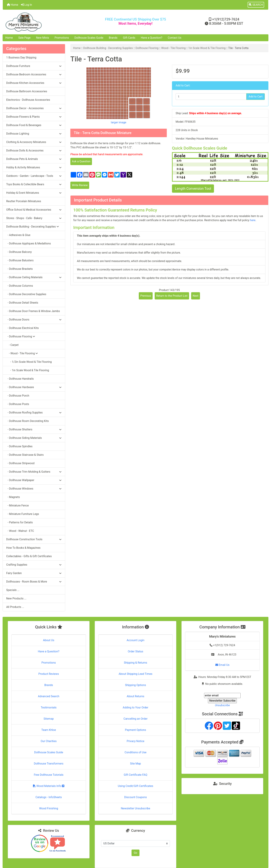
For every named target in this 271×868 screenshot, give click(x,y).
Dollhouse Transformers (49, 764)
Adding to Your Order (135, 707)
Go (135, 853)
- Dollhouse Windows (34, 489)
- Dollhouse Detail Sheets (22, 303)
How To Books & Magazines (23, 548)
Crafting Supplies (34, 565)
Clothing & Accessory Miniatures (34, 142)
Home (13, 5)
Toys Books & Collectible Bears (34, 184)
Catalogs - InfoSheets (49, 797)
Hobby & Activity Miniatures (34, 167)
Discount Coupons (136, 797)
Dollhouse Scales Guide (89, 38)
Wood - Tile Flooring (173, 48)
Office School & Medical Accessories (34, 210)
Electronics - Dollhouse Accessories (28, 100)
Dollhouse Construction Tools (34, 539)
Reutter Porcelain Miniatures (24, 201)
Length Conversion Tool (193, 189)
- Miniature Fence (17, 505)
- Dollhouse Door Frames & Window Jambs (33, 311)
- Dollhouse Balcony (19, 252)
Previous (146, 296)
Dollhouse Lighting (34, 134)
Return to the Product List (172, 296)
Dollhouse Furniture (34, 66)
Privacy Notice (135, 741)
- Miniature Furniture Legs (23, 514)
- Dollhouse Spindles (19, 446)
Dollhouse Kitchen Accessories (34, 83)
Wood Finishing (49, 808)
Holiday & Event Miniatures (34, 193)
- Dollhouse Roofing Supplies (34, 413)
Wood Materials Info (49, 786)
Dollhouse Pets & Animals (34, 159)
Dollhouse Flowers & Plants (34, 117)
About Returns (135, 696)
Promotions (62, 38)
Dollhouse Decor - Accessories (34, 108)
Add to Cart (256, 97)
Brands (113, 38)
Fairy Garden (34, 573)
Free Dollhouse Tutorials (49, 775)
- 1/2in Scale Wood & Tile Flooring (29, 362)
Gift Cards (129, 38)
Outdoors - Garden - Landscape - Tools (34, 176)
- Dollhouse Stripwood (20, 463)
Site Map (136, 764)
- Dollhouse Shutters (34, 429)
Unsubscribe (222, 705)
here (253, 220)
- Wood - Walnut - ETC (20, 531)
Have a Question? (152, 38)
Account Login (136, 640)
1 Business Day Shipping (21, 58)
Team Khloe (49, 730)
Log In (26, 5)
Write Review (80, 185)
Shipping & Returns (136, 663)
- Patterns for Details (20, 522)
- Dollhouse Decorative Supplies (26, 294)
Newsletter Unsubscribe (135, 808)
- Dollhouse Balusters (20, 260)
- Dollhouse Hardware (34, 387)
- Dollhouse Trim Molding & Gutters (34, 472)
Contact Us (175, 38)
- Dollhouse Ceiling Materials (34, 277)
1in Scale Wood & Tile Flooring (207, 48)
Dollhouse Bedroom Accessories (34, 74)
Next (196, 296)
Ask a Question (81, 161)
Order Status (136, 651)
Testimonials (49, 707)
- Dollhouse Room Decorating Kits (27, 421)
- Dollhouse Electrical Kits (22, 328)
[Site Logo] (47, 22)
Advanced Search (49, 696)
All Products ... (15, 607)
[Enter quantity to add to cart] (211, 97)
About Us (49, 640)
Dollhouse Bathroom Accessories (27, 91)
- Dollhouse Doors (34, 320)
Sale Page (24, 38)
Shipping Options (135, 685)
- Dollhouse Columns (20, 286)
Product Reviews (49, 674)
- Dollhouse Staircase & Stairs (25, 455)
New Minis (43, 38)
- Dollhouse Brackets (19, 269)
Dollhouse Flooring (147, 48)
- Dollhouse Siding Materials (34, 438)
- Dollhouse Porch (18, 396)
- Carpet (12, 345)
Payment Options (135, 730)
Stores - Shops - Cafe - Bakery (34, 218)
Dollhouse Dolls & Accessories (34, 151)
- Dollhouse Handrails (20, 379)
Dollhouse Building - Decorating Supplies (108, 48)
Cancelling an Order (135, 719)
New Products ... (16, 598)
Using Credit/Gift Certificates (136, 786)
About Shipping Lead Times (135, 674)
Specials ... (13, 590)
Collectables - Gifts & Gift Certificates (29, 556)
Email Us (222, 665)
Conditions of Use (135, 752)
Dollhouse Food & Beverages (34, 125)
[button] (256, 5)
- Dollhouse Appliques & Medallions (29, 243)
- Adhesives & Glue (18, 235)
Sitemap (49, 719)
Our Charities (49, 741)
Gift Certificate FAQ (135, 775)
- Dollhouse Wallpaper (34, 480)
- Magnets (13, 497)
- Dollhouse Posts (18, 404)
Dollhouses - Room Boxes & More (34, 582)
